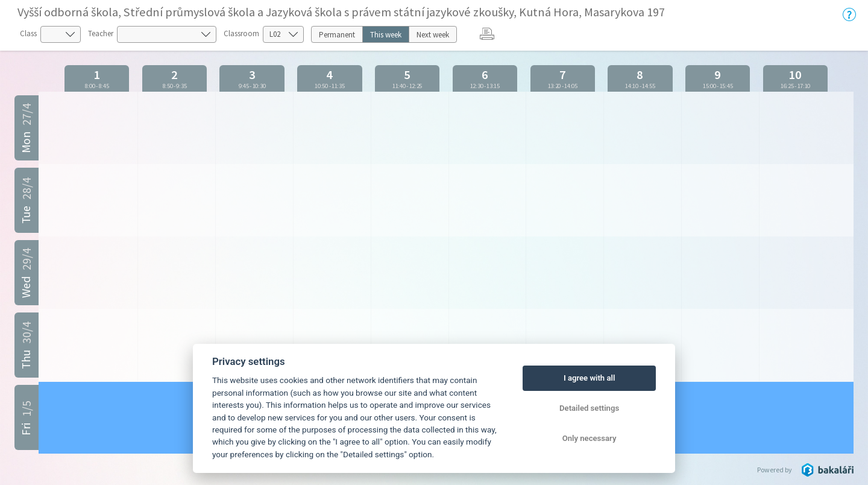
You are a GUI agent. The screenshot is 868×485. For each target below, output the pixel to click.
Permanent (337, 35)
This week (386, 35)
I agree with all (589, 378)
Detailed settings (589, 408)
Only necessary (590, 438)
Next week (433, 35)
